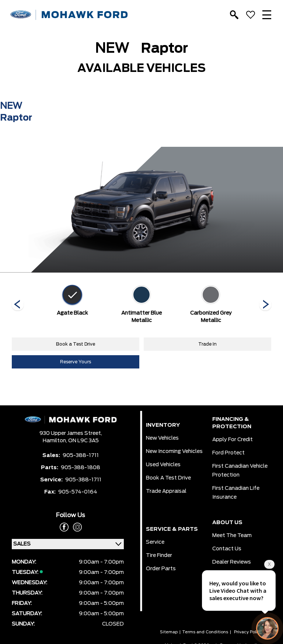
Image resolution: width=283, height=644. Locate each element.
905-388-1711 (81, 456)
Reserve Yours (76, 362)
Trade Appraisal (166, 491)
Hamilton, (55, 441)
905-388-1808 (81, 468)
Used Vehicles (163, 465)
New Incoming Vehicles (174, 451)
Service (155, 542)
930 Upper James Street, (71, 433)
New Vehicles (162, 438)
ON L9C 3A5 (83, 441)
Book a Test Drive (76, 344)
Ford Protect (228, 453)
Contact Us (227, 549)
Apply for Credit (233, 440)
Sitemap (169, 632)
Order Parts (161, 569)
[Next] (18, 305)
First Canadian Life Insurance (236, 493)
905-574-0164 (78, 492)
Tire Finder (159, 555)
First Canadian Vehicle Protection (240, 471)
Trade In (207, 344)
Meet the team (232, 536)
